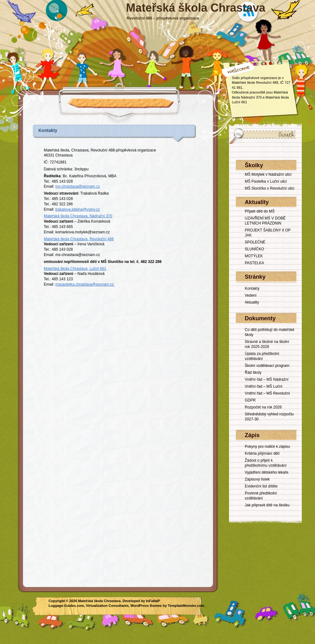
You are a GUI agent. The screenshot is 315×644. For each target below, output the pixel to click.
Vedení (251, 295)
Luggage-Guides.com (66, 606)
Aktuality (252, 302)
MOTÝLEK (254, 256)
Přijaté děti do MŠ (260, 211)
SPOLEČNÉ (255, 242)
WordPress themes (146, 606)
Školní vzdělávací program (267, 366)
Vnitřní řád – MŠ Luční (263, 386)
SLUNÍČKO (254, 249)
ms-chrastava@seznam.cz (78, 186)
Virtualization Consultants (107, 606)
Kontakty (48, 130)
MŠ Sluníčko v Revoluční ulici (269, 188)
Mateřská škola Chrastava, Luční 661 (75, 269)
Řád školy (253, 373)
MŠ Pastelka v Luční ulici (266, 181)
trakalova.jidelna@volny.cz (78, 209)
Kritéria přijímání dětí (262, 453)
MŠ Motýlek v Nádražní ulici (268, 174)
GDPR (250, 400)
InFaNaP (153, 601)
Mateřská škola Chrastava (196, 8)
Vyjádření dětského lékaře (266, 472)
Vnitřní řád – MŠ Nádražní (267, 379)
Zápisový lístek (257, 479)
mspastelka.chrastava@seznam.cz (85, 284)
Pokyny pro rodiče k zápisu (267, 447)
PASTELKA (254, 263)
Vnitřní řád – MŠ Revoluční (267, 393)
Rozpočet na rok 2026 (263, 407)
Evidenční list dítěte (261, 486)
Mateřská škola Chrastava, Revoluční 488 (79, 239)
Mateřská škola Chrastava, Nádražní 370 (78, 216)
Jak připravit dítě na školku (267, 505)
